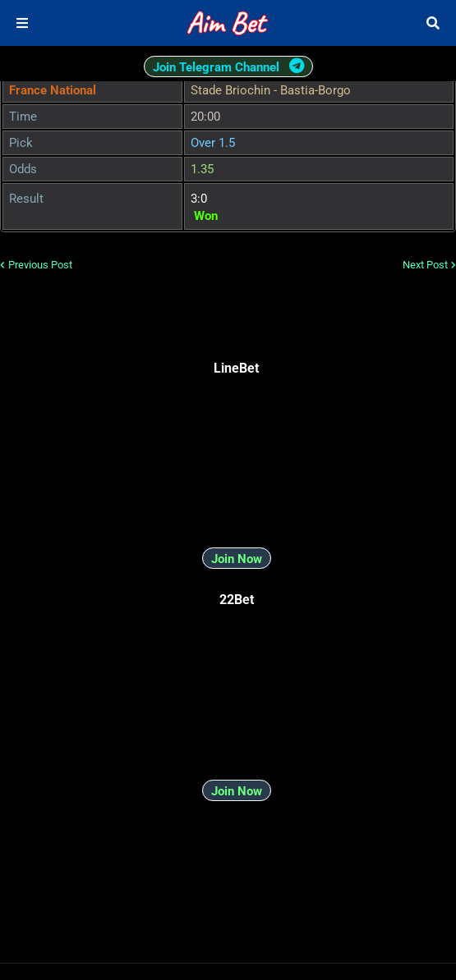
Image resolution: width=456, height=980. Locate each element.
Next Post (425, 265)
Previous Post (40, 265)
